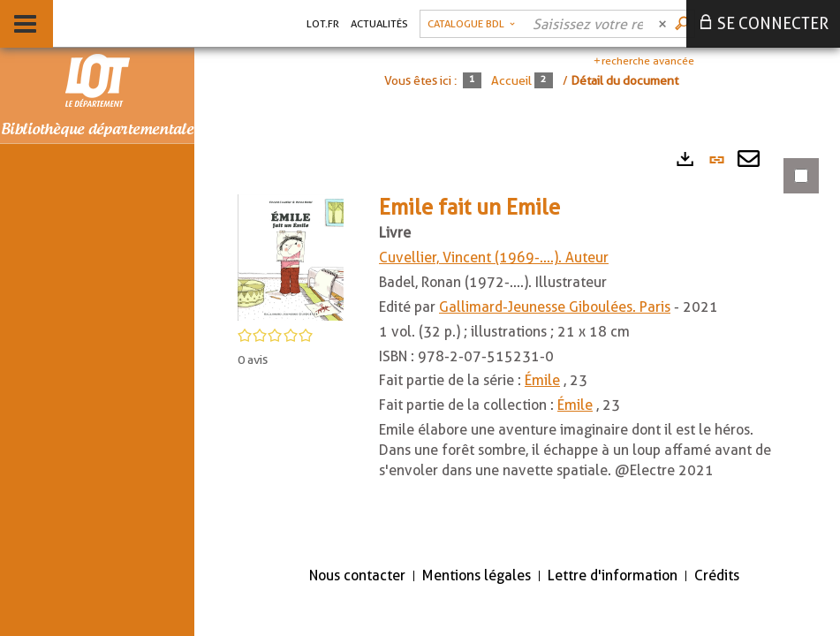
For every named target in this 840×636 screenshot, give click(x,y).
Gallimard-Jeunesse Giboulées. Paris (555, 307)
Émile (542, 380)
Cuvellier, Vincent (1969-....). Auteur (494, 257)
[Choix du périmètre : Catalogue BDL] (471, 24)
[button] (291, 257)
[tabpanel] (517, 345)
